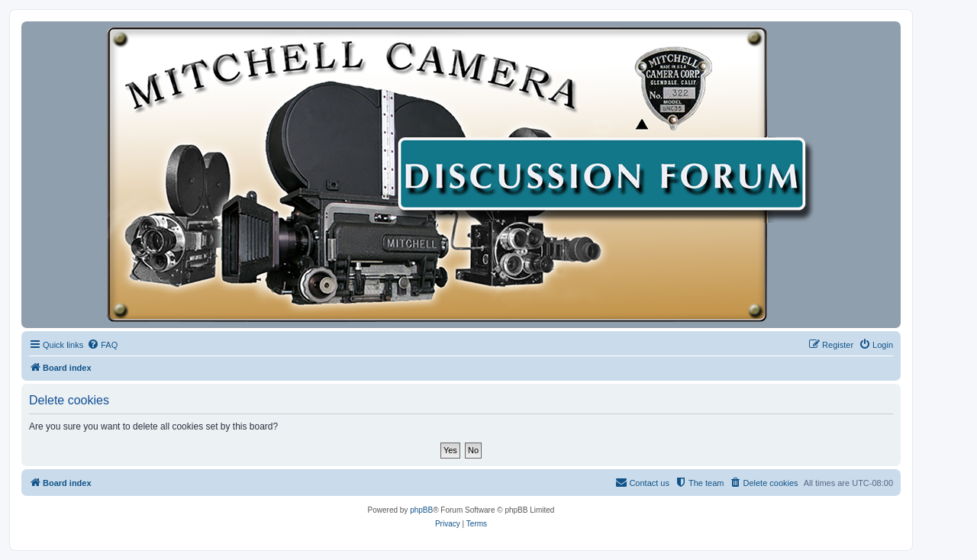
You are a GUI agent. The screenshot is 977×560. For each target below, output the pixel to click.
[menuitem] (102, 345)
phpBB (421, 510)
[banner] (461, 175)
